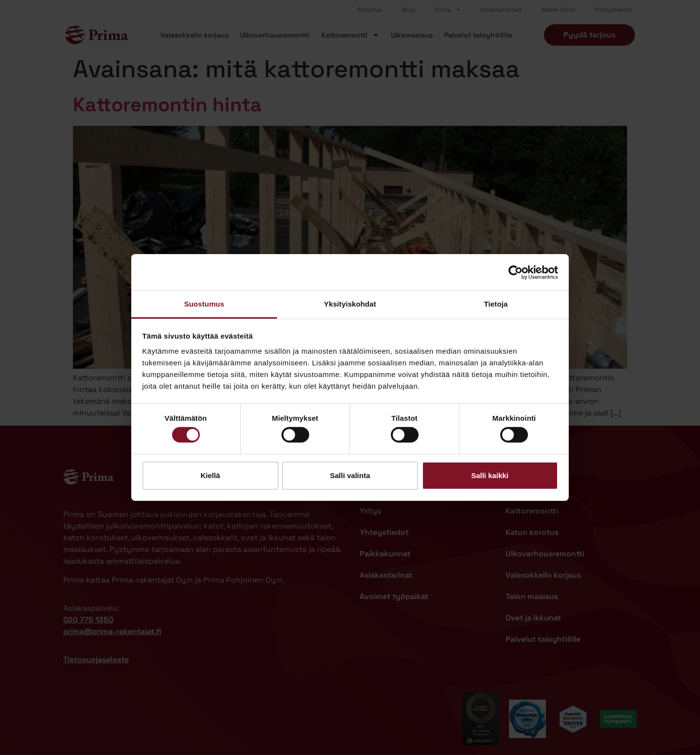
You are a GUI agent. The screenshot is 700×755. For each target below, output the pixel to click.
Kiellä (210, 475)
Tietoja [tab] (496, 304)
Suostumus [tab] (204, 304)
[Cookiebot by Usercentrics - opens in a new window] (516, 272)
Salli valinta (350, 475)
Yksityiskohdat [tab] (350, 304)
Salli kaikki (490, 475)
